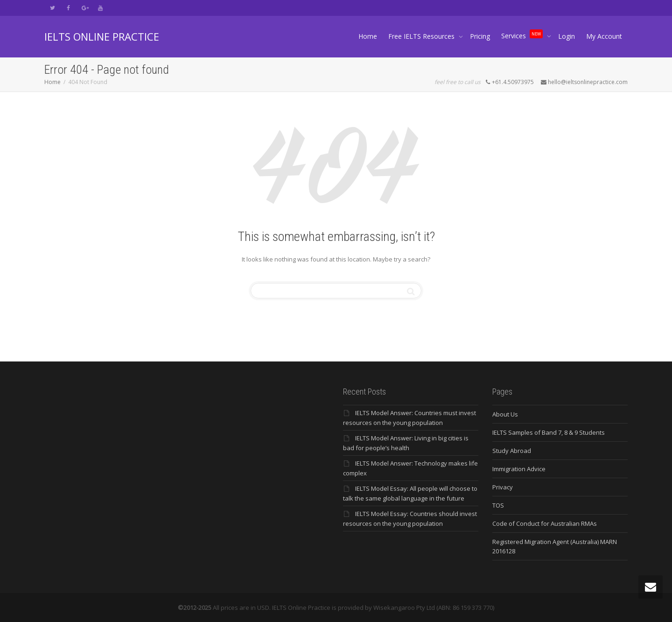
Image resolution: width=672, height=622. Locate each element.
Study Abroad (512, 451)
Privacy (503, 487)
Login (567, 36)
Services (523, 34)
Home (368, 36)
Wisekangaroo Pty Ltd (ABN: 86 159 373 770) (434, 608)
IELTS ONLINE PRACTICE (102, 36)
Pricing (480, 36)
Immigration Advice (519, 469)
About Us (505, 414)
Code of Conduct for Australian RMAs (545, 523)
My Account (604, 36)
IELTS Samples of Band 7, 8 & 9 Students (549, 432)
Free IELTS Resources (422, 36)
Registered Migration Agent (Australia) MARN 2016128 (555, 546)
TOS (498, 505)
